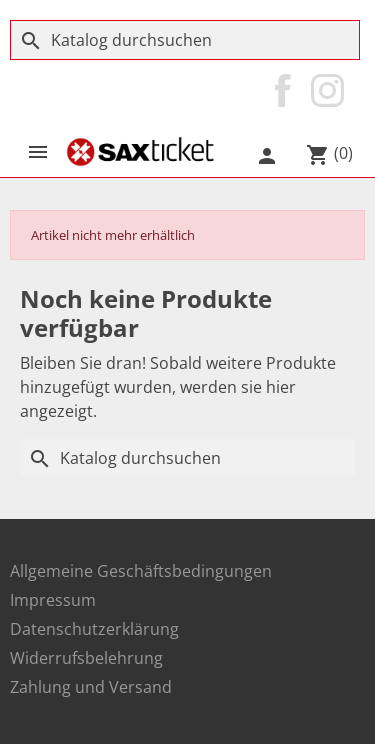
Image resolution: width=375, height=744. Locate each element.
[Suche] (185, 40)
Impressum (53, 600)
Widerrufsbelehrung (86, 658)
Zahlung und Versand (91, 687)
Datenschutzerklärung (94, 629)
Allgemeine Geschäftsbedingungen (141, 571)
